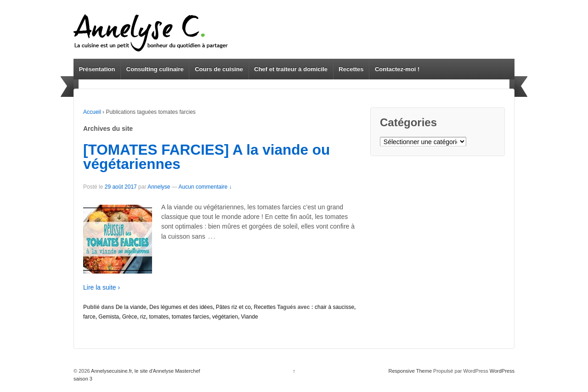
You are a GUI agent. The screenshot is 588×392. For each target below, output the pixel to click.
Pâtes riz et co (233, 307)
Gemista (109, 317)
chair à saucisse (334, 307)
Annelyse (159, 187)
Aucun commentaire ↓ (205, 187)
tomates (159, 317)
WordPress (502, 371)
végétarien (225, 317)
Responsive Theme (410, 371)
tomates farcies (190, 317)
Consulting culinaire (155, 69)
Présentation (97, 69)
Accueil (92, 112)
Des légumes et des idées (181, 307)
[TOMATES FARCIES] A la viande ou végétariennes (206, 157)
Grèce (130, 317)
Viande (250, 317)
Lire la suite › (102, 287)
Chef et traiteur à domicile (291, 69)
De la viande (131, 307)
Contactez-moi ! (397, 69)
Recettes (351, 69)
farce (89, 317)
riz (143, 317)
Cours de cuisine (219, 69)
